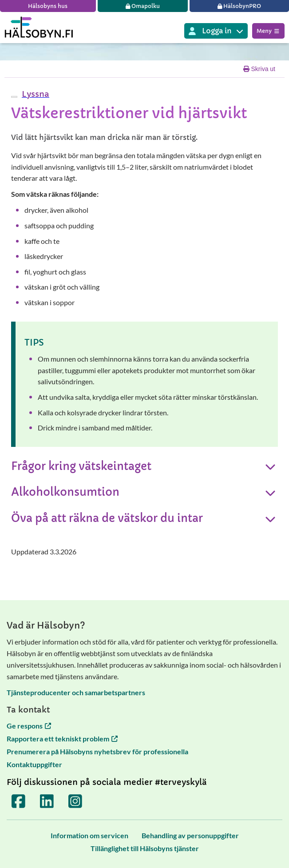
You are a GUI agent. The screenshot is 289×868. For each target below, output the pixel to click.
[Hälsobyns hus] (48, 6)
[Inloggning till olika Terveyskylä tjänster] (216, 31)
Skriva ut (259, 69)
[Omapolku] (143, 6)
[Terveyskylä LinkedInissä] (47, 801)
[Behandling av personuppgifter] (190, 835)
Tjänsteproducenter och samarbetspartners (76, 692)
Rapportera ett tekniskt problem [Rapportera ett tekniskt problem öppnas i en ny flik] (62, 739)
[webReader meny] (14, 97)
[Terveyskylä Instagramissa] (75, 801)
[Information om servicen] (89, 835)
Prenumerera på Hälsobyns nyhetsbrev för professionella (97, 751)
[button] (34, 94)
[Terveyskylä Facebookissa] (19, 801)
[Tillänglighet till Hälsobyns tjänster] (145, 848)
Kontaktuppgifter (34, 764)
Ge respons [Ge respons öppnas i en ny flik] (29, 726)
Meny (268, 31)
